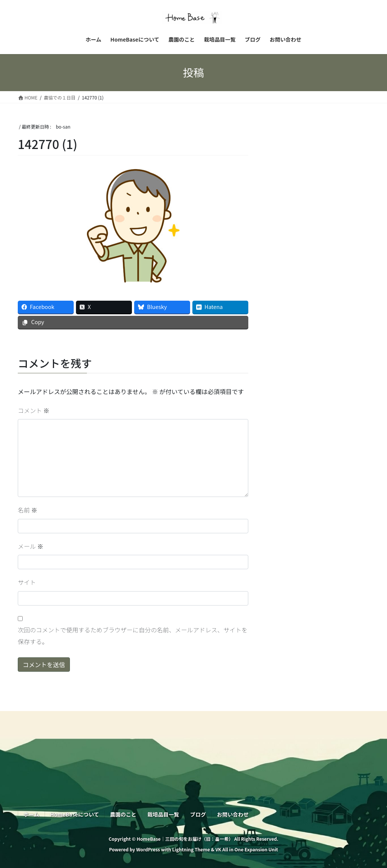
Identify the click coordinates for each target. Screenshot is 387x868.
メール (31, 546)
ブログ (198, 814)
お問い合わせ (233, 814)
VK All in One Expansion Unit (247, 849)
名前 (28, 510)
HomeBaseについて (75, 814)
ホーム (31, 814)
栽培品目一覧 (163, 814)
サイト (27, 582)
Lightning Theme (191, 849)
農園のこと (123, 814)
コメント (34, 410)
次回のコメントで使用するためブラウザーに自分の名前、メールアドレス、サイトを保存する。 (133, 635)
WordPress (148, 849)
